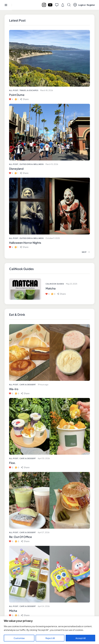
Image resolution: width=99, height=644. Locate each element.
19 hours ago (43, 385)
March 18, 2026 (47, 90)
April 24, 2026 (44, 606)
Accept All (81, 638)
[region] (49, 630)
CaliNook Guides (55, 284)
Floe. (12, 463)
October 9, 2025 (53, 238)
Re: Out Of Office (20, 537)
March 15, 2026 (52, 164)
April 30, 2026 (44, 458)
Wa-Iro (14, 389)
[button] (25, 393)
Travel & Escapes (29, 90)
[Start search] (69, 5)
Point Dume (17, 95)
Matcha (51, 288)
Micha (13, 611)
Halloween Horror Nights (25, 243)
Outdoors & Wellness (32, 164)
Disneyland (16, 169)
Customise (19, 638)
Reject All (50, 638)
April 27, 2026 (44, 532)
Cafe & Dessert (28, 385)
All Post (14, 385)
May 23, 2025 (72, 284)
